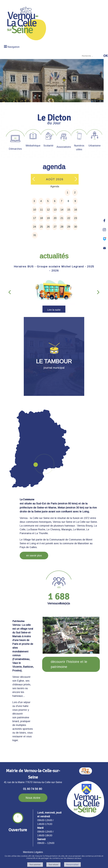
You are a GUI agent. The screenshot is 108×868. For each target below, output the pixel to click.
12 (48, 210)
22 (69, 218)
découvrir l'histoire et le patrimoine (69, 664)
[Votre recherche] (92, 56)
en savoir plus (34, 556)
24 (35, 227)
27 (55, 227)
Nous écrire (33, 798)
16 (76, 210)
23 (76, 218)
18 (41, 218)
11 (41, 210)
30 (76, 227)
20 (55, 218)
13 (55, 210)
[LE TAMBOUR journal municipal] (54, 356)
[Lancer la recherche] (105, 56)
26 (48, 227)
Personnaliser (72, 864)
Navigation (14, 47)
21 (62, 218)
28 (62, 227)
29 (69, 227)
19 (48, 218)
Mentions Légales (33, 852)
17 (35, 218)
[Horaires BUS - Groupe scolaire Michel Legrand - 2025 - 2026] (54, 290)
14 (62, 210)
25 (41, 227)
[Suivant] (98, 292)
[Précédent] (10, 292)
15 (69, 210)
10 (35, 210)
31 (35, 235)
